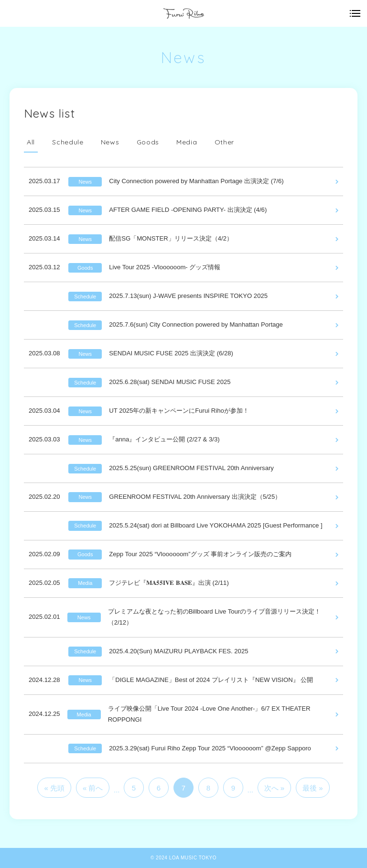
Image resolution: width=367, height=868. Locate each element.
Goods (148, 142)
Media (187, 142)
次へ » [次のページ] (275, 788)
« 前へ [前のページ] (93, 788)
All (31, 142)
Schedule (68, 142)
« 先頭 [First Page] (54, 788)
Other (225, 142)
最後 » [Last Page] (313, 788)
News (110, 142)
